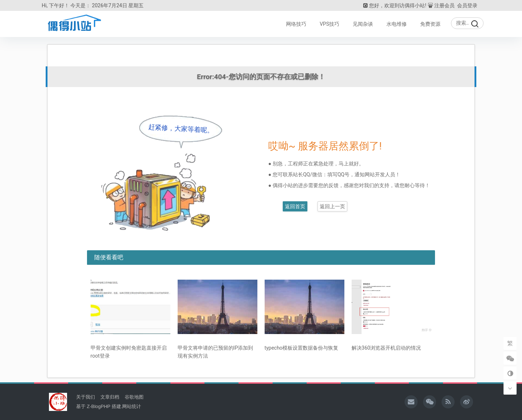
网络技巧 (296, 24)
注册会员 (441, 5)
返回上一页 (332, 206)
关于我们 (86, 397)
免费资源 (430, 24)
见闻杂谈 (363, 24)
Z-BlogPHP (98, 406)
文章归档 (110, 397)
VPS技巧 (330, 24)
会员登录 (467, 5)
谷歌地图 (134, 397)
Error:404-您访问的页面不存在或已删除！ (261, 77)
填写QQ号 (338, 174)
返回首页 (295, 206)
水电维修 (397, 24)
